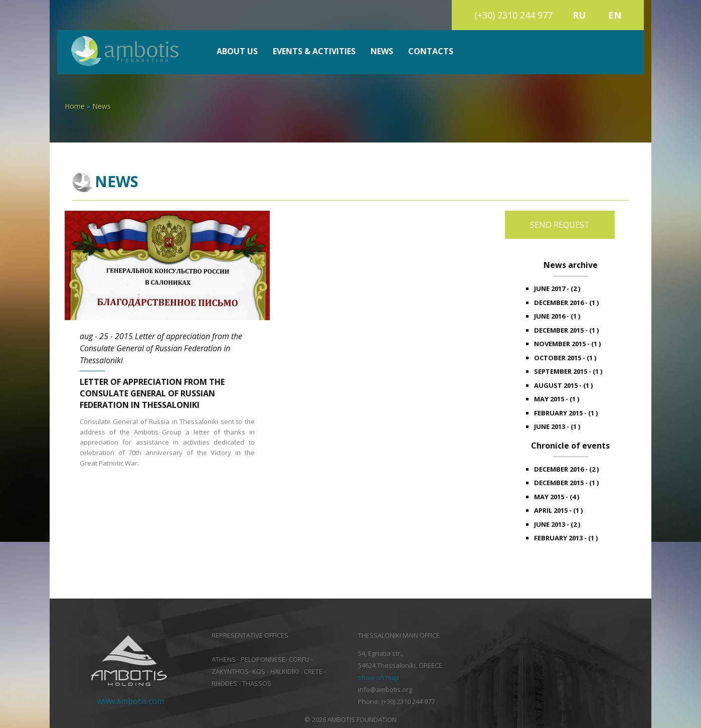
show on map (379, 677)
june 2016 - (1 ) (557, 316)
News (382, 51)
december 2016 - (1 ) (566, 303)
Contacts (431, 51)
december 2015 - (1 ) (566, 330)
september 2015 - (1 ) (568, 371)
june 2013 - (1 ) (557, 426)
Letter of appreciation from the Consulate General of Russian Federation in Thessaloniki (152, 394)
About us (237, 51)
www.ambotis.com (130, 701)
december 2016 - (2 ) (566, 469)
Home (75, 106)
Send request (560, 225)
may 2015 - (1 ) (557, 399)
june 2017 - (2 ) (557, 288)
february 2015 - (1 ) (566, 413)
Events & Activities (314, 51)
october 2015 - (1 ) (565, 358)
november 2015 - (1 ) (567, 344)
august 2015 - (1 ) (563, 385)
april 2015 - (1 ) (558, 510)
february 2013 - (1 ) (566, 538)
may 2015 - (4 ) (557, 497)
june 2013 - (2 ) (557, 524)
